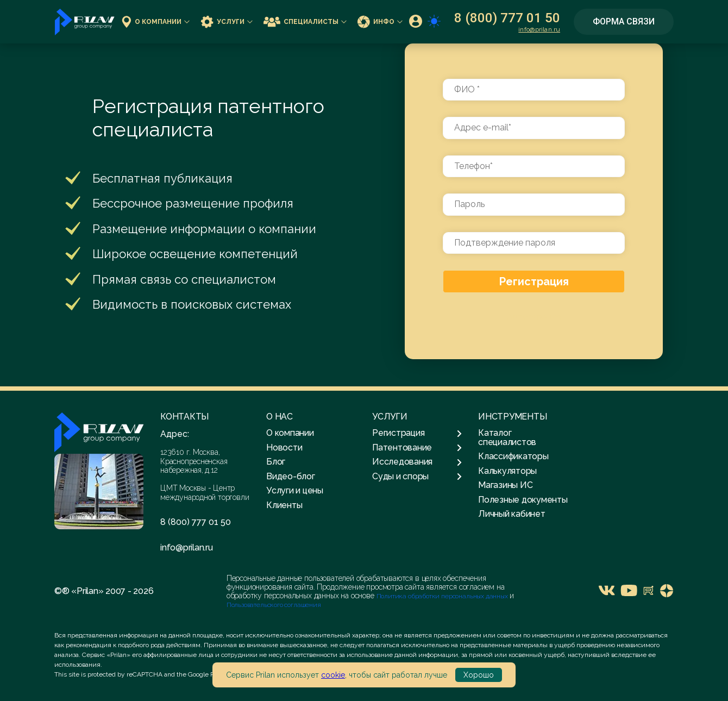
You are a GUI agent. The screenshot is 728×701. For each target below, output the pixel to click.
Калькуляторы (507, 471)
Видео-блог (291, 476)
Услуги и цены (295, 490)
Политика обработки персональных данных (443, 596)
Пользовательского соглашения (274, 605)
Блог (276, 462)
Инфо (380, 21)
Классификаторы (513, 456)
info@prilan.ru (539, 29)
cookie (333, 675)
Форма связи (624, 21)
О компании (156, 21)
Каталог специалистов (507, 437)
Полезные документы (523, 500)
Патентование (417, 448)
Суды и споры (417, 477)
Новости (284, 447)
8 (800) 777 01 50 (507, 18)
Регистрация (534, 281)
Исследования (417, 462)
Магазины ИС (505, 485)
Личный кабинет (512, 514)
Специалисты (305, 21)
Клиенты (284, 505)
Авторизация (534, 317)
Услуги (227, 21)
